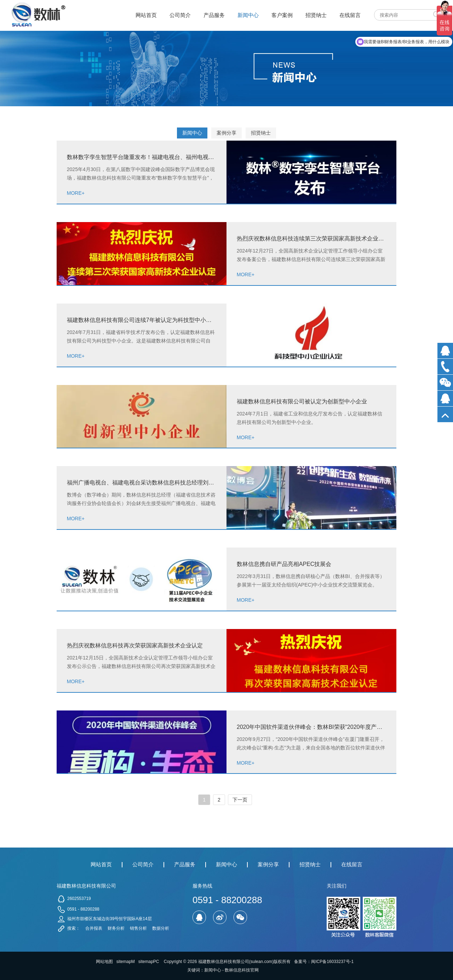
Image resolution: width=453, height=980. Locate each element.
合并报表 (94, 928)
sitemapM (126, 962)
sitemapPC (149, 962)
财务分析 (116, 928)
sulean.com (261, 962)
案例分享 (226, 133)
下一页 (240, 800)
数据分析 (161, 928)
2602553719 (79, 899)
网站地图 (104, 962)
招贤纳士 (261, 133)
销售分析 (138, 928)
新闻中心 (192, 133)
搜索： (74, 928)
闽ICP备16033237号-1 (332, 962)
